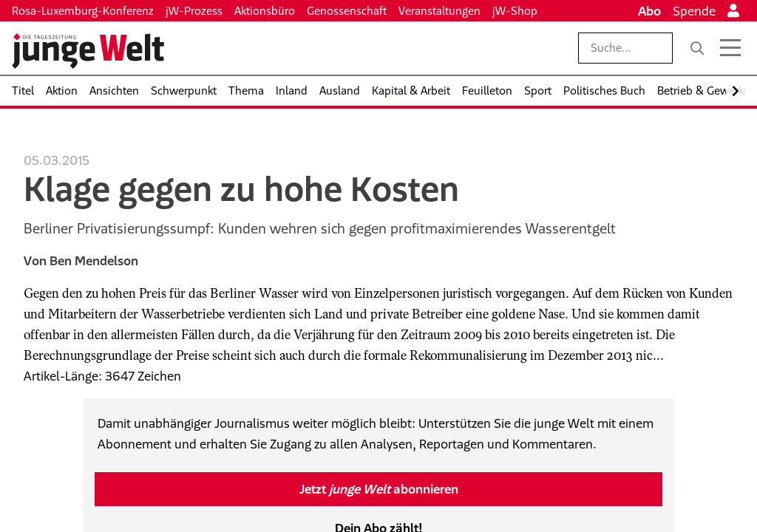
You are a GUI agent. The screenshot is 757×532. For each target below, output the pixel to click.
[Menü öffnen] (730, 48)
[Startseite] (88, 51)
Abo (649, 11)
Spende (694, 11)
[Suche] (697, 48)
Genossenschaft (347, 11)
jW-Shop (515, 11)
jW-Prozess (194, 11)
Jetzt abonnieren (379, 489)
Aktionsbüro (265, 11)
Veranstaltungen (439, 11)
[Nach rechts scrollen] (736, 91)
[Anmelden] (733, 11)
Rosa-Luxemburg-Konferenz (83, 11)
